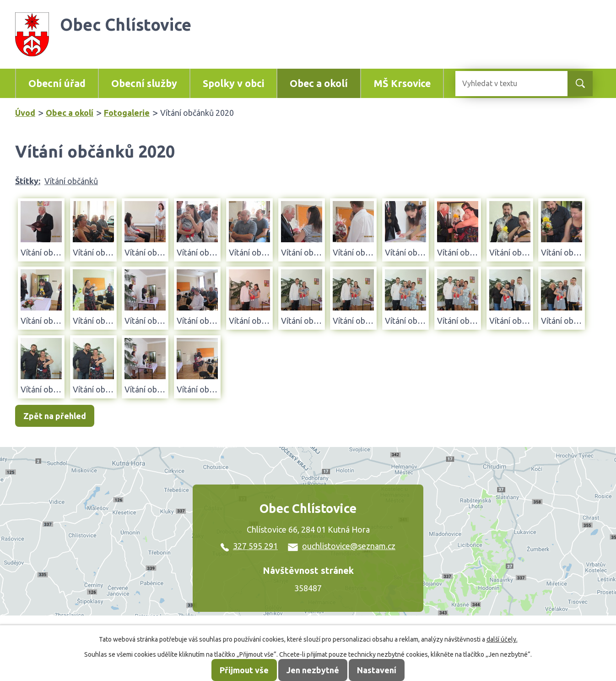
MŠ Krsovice (402, 83)
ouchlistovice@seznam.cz (342, 546)
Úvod (25, 113)
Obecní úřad (57, 83)
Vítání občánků (71, 181)
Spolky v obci (233, 83)
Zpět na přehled (55, 416)
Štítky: (28, 181)
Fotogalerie (127, 113)
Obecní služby (144, 83)
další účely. (502, 639)
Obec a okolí (319, 83)
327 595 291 (249, 546)
